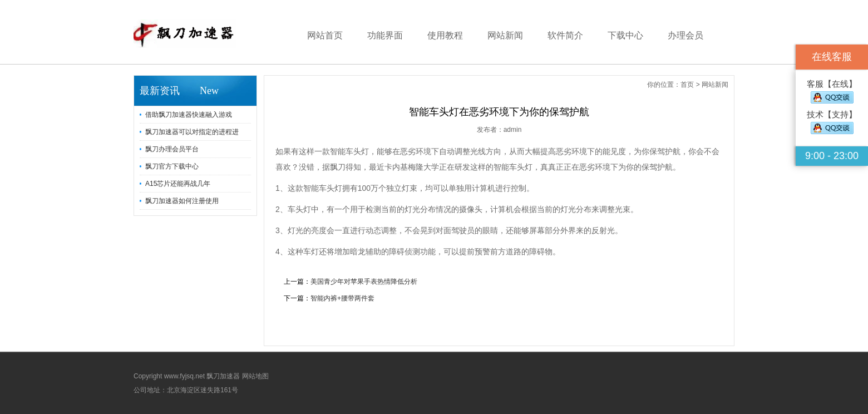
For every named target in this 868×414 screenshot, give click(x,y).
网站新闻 (505, 35)
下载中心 (625, 35)
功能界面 (385, 35)
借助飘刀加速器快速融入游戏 (189, 115)
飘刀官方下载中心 (172, 166)
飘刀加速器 (223, 376)
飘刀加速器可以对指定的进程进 (192, 132)
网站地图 (255, 376)
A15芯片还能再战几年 (178, 184)
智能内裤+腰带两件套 (342, 298)
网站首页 (325, 35)
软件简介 (565, 35)
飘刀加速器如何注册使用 (182, 201)
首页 (687, 85)
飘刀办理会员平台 (172, 149)
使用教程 (445, 35)
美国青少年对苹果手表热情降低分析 (364, 282)
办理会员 (685, 35)
